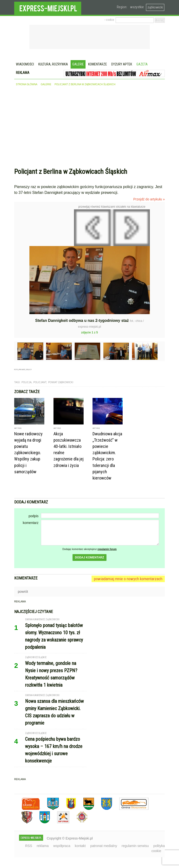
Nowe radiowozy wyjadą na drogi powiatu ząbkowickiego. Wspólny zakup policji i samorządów (28, 453)
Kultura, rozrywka (53, 64)
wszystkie (137, 7)
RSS (29, 846)
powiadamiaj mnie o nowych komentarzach (128, 579)
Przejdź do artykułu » (149, 199)
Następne (160, 244)
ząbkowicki (155, 7)
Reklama (23, 73)
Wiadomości (25, 64)
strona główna (27, 84)
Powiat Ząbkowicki (61, 382)
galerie (46, 84)
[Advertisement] (89, 128)
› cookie (109, 20)
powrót (23, 592)
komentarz (30, 523)
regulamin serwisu (135, 846)
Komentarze (98, 64)
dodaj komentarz (89, 557)
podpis (33, 516)
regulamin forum (107, 549)
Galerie (78, 64)
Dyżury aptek (122, 64)
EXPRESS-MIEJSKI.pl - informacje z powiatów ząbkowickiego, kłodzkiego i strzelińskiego (48, 7)
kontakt (80, 846)
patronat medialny (104, 846)
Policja (27, 382)
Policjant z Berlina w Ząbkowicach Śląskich (85, 84)
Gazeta (142, 64)
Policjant (40, 382)
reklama (43, 846)
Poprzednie (24, 256)
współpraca (62, 846)
